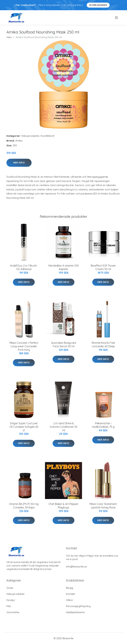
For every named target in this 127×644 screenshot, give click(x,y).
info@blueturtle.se (76, 567)
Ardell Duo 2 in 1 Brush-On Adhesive (24, 267)
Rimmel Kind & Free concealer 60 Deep (103, 345)
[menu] (117, 18)
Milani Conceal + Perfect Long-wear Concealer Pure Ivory (24, 346)
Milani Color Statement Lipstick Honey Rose (103, 506)
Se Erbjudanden (98, 5)
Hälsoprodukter (30, 136)
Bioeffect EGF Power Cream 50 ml (103, 267)
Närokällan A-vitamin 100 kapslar (64, 267)
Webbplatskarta (75, 612)
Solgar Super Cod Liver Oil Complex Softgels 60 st (24, 427)
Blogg (70, 588)
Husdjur (11, 600)
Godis (10, 588)
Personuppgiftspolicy (78, 606)
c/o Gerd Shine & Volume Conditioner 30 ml (63, 427)
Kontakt (71, 594)
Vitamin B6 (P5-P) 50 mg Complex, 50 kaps (24, 506)
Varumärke (13, 612)
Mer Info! (19, 163)
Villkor (70, 600)
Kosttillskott (48, 136)
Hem (9, 37)
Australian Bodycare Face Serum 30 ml (64, 345)
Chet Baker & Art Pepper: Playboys (64, 506)
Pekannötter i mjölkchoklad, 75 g (103, 425)
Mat (9, 606)
